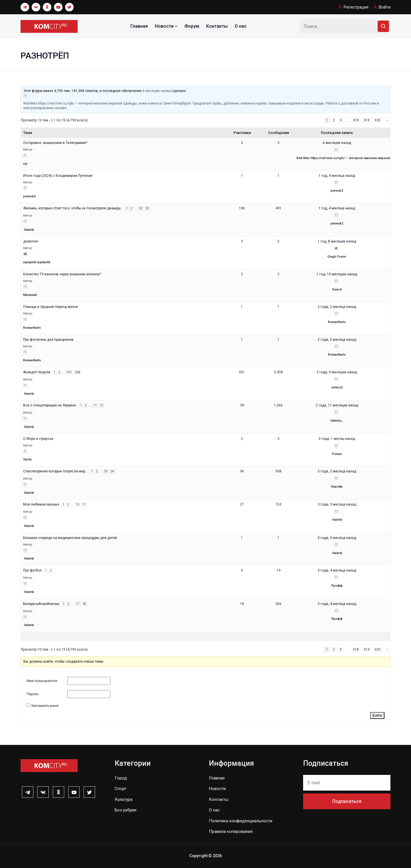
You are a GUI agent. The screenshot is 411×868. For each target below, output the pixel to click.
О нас (241, 26)
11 (84, 505)
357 (69, 372)
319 (367, 120)
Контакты (217, 26)
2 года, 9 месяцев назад (337, 372)
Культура (124, 799)
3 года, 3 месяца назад (337, 504)
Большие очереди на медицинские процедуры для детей (70, 538)
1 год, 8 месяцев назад (337, 241)
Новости (167, 26)
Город (121, 778)
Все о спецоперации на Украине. (50, 405)
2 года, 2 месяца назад (337, 307)
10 (77, 505)
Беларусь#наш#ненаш (41, 604)
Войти (385, 7)
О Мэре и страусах (38, 439)
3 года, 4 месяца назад (337, 570)
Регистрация (356, 7)
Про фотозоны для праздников (48, 340)
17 (78, 604)
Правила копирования (231, 831)
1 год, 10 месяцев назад (337, 274)
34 (112, 471)
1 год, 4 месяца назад (337, 176)
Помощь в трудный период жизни (51, 307)
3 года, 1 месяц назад (337, 439)
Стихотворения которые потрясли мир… (55, 471)
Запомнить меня (45, 706)
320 (377, 120)
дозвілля (31, 241)
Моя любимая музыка (41, 504)
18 (84, 604)
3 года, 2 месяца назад (337, 471)
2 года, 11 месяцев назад (337, 405)
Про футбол (32, 570)
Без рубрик (126, 810)
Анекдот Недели (37, 372)
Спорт (121, 789)
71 (95, 405)
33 (147, 208)
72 (102, 405)
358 (78, 372)
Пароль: (33, 694)
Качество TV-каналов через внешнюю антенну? (62, 274)
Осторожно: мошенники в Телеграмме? (55, 143)
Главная (139, 26)
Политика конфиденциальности (241, 821)
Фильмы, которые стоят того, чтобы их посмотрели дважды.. (73, 208)
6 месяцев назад (157, 91)
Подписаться (347, 801)
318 (356, 120)
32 (141, 208)
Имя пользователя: (42, 681)
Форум (192, 26)
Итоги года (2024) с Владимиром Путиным (58, 176)
